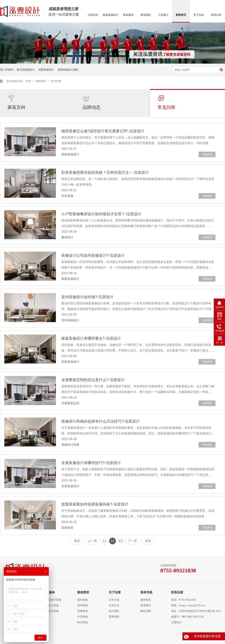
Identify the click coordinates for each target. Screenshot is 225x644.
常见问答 (56, 81)
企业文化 (114, 605)
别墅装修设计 (46, 70)
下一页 (133, 541)
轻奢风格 (82, 611)
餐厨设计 (67, 237)
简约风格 (82, 605)
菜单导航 (146, 592)
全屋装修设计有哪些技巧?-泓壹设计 (91, 463)
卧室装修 (67, 196)
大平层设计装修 (52, 600)
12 (112, 541)
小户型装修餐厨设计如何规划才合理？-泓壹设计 (101, 214)
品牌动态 (91, 102)
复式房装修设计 (26, 70)
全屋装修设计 (70, 486)
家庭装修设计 (111, 15)
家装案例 (128, 15)
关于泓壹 (199, 15)
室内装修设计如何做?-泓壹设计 (87, 297)
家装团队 (146, 15)
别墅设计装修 (51, 611)
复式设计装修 (51, 605)
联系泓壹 (216, 15)
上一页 (92, 541)
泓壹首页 (93, 15)
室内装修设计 (70, 320)
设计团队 (114, 611)
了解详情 (207, 154)
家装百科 (16, 102)
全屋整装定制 (70, 403)
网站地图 (146, 611)
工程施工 (163, 15)
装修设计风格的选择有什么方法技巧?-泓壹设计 (100, 421)
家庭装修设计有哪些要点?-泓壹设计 (91, 338)
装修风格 (67, 528)
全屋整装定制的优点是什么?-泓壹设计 (93, 380)
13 (120, 541)
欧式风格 (82, 622)
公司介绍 (114, 600)
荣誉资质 (114, 617)
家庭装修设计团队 (68, 70)
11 (105, 541)
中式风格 (82, 617)
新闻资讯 (181, 15)
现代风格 (82, 600)
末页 (148, 541)
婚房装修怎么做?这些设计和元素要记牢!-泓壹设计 (103, 131)
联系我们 (146, 605)
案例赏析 (83, 592)
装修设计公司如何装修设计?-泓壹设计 (93, 255)
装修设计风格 (70, 445)
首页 (29, 81)
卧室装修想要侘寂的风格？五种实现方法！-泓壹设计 (105, 172)
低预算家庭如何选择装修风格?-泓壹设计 (95, 504)
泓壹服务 (49, 592)
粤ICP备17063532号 (193, 617)
